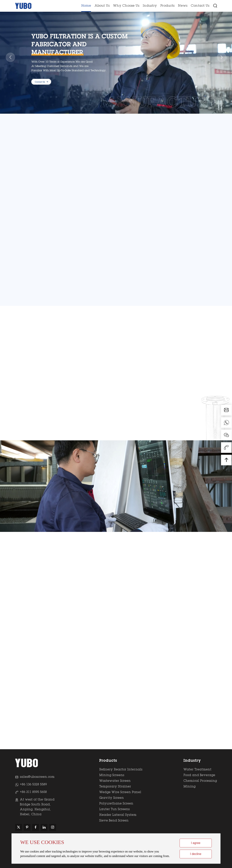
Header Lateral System (118, 815)
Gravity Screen (111, 798)
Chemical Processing (200, 781)
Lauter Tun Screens (114, 809)
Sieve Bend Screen (114, 821)
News (183, 6)
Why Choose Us (126, 6)
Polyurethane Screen (116, 804)
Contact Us (200, 6)
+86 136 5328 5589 (33, 785)
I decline (196, 854)
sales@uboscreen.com (37, 777)
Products (167, 6)
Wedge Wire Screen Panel (120, 792)
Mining (189, 787)
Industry (150, 6)
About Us (102, 6)
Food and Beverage (199, 775)
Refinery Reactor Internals (121, 770)
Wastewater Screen (115, 781)
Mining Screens (112, 775)
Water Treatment (197, 770)
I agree (196, 843)
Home (86, 6)
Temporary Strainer (115, 787)
